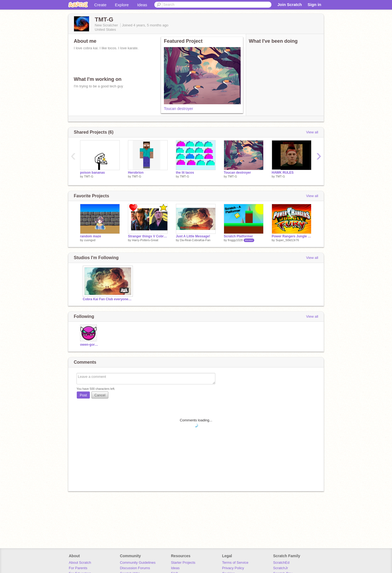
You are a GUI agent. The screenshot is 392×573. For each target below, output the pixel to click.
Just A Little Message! (193, 236)
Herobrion (136, 173)
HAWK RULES (283, 173)
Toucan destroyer (178, 109)
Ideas (142, 5)
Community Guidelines (138, 563)
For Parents (78, 568)
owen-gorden (89, 345)
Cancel (100, 395)
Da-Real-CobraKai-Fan (195, 240)
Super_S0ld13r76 (287, 240)
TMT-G (88, 176)
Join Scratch (290, 4)
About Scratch (80, 563)
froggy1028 (235, 240)
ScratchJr (281, 568)
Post (83, 395)
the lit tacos (185, 173)
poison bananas (92, 173)
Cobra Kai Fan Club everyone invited (107, 299)
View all (312, 132)
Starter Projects (183, 563)
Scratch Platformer (238, 236)
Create (100, 5)
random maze (91, 236)
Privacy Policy (233, 568)
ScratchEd (281, 563)
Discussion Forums (135, 568)
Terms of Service (235, 563)
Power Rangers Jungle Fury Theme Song (292, 236)
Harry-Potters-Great (145, 240)
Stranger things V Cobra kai (148, 236)
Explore (122, 5)
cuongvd (90, 240)
